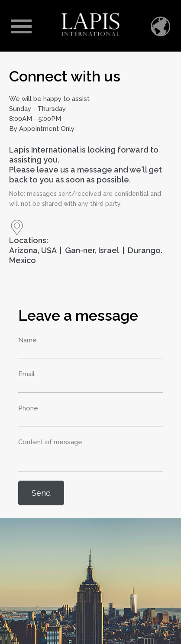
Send (41, 493)
